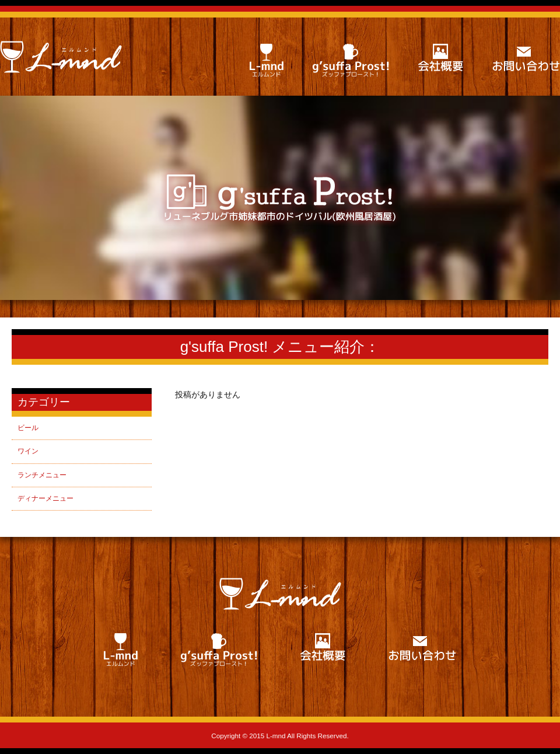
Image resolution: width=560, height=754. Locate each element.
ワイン (28, 451)
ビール (28, 428)
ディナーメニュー (45, 498)
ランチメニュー (42, 475)
